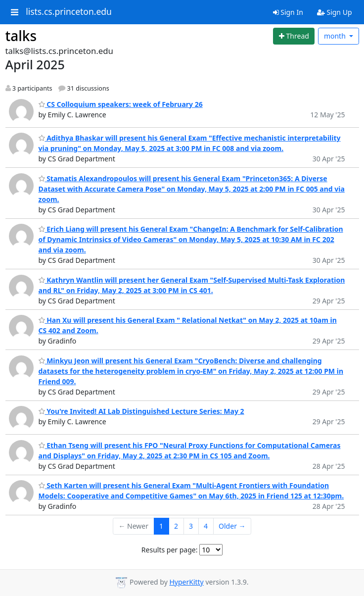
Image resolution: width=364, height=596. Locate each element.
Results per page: (170, 550)
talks (21, 36)
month (336, 36)
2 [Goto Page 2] (176, 526)
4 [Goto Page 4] (206, 526)
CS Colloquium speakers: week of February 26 (121, 104)
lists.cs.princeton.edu (69, 12)
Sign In (288, 12)
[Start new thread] (294, 36)
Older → (232, 526)
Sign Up (335, 12)
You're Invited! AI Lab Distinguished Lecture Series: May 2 (141, 411)
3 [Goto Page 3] (191, 526)
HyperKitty (186, 582)
